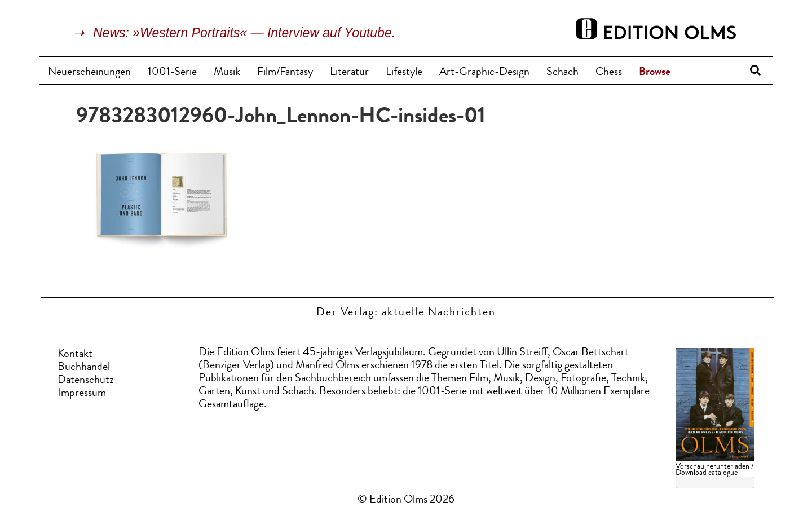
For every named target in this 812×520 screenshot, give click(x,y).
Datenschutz (85, 381)
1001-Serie (172, 73)
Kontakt (75, 355)
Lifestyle (404, 73)
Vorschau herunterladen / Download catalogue (714, 470)
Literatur (349, 73)
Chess (609, 73)
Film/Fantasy (285, 73)
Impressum (82, 394)
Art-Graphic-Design (484, 73)
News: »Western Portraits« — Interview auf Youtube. (244, 33)
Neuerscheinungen (89, 73)
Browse (655, 73)
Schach (562, 73)
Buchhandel (84, 368)
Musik (227, 73)
